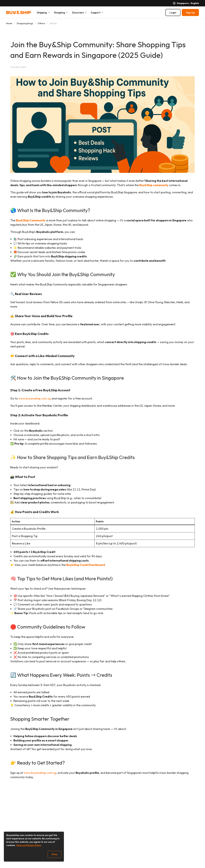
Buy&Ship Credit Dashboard (86, 565)
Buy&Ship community (154, 185)
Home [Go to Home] (9, 23)
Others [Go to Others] (41, 23)
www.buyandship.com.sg (35, 398)
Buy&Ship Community (31, 220)
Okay (54, 854)
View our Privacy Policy (29, 845)
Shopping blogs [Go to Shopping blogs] (25, 23)
